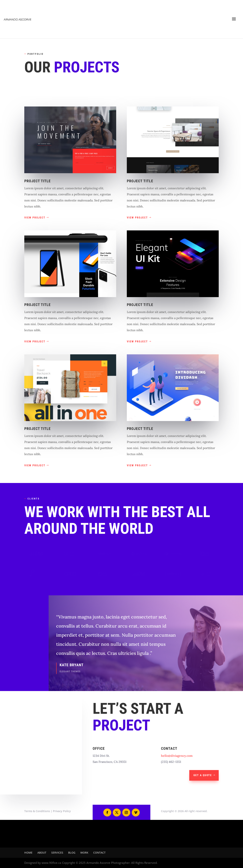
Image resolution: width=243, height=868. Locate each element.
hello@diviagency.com (177, 756)
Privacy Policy (62, 811)
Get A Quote (203, 775)
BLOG (72, 853)
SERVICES (57, 853)
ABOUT (42, 853)
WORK (84, 853)
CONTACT (99, 853)
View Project (35, 218)
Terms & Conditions (37, 811)
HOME (28, 853)
